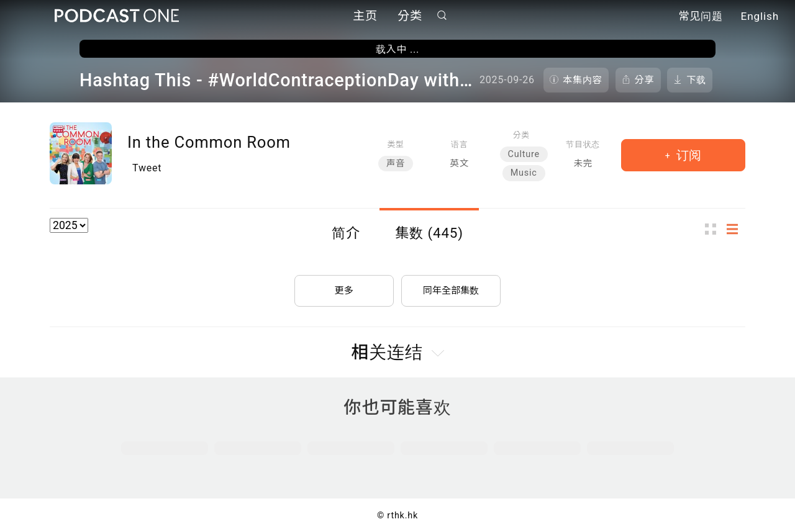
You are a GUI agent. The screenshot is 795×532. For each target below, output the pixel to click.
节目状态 (583, 144)
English (760, 17)
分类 (410, 17)
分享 (645, 80)
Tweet (147, 168)
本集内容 (583, 80)
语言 (459, 144)
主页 (365, 17)
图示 (714, 229)
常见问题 (701, 17)
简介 (346, 233)
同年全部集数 (451, 286)
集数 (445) (429, 233)
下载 (696, 80)
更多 (344, 286)
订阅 (687, 155)
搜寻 (442, 16)
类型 (395, 144)
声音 (396, 164)
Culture (524, 154)
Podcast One (117, 16)
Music (524, 173)
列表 (736, 229)
